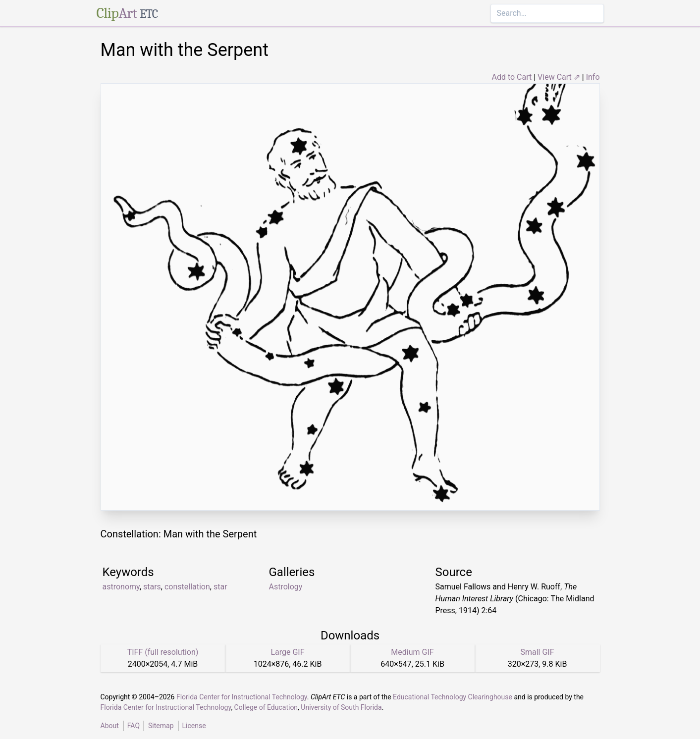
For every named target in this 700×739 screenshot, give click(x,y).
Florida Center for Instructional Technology (242, 697)
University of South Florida (341, 707)
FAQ (134, 726)
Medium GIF (412, 652)
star (220, 587)
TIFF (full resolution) (163, 652)
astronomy (121, 587)
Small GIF (537, 652)
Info (593, 77)
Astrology (286, 587)
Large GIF (287, 652)
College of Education (266, 707)
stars (152, 587)
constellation (187, 587)
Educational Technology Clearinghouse (453, 697)
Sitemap (161, 726)
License (194, 726)
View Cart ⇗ (559, 77)
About (110, 726)
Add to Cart (512, 77)
